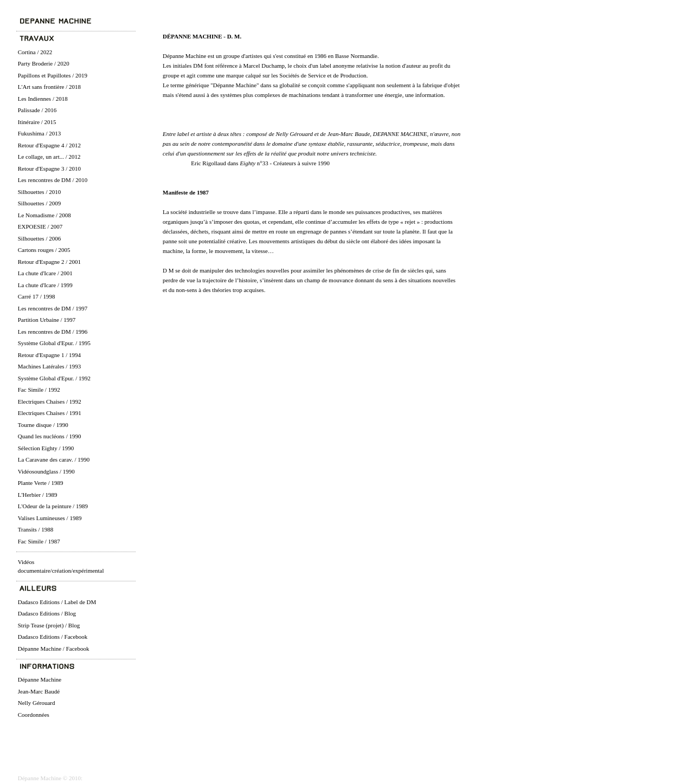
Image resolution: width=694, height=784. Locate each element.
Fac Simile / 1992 (39, 390)
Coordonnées (34, 715)
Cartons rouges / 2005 (44, 250)
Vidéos (26, 562)
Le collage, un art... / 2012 (49, 157)
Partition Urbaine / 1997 (47, 320)
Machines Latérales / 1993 (49, 366)
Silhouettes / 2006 (39, 238)
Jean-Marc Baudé (39, 691)
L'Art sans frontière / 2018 (49, 87)
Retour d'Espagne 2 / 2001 (49, 262)
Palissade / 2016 (37, 110)
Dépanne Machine (40, 679)
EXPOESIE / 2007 (40, 226)
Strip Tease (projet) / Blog (49, 625)
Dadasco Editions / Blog (47, 613)
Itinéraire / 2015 (37, 122)
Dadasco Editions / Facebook (53, 637)
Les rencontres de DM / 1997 (53, 308)
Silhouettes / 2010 (39, 192)
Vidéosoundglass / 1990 (46, 471)
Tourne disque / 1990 (43, 425)
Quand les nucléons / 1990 (50, 436)
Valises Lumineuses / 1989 (50, 518)
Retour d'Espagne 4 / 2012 (49, 145)
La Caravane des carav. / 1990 (54, 459)
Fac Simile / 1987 (39, 541)
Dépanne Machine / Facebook (54, 649)
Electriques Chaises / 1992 (50, 401)
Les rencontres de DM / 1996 (53, 332)
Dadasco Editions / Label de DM (57, 602)
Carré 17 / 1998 (37, 296)
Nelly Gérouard (37, 703)
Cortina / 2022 (35, 52)
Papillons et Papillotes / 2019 (53, 75)
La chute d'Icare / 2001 (45, 273)
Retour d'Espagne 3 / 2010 (49, 169)
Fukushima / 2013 (39, 133)
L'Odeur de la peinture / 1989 (53, 506)
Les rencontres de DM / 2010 (53, 180)
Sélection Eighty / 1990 (46, 448)
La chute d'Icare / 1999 (45, 285)
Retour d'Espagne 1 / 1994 (49, 355)
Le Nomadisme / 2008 (44, 215)
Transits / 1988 (36, 529)
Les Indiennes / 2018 (43, 99)
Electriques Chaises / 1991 (50, 413)
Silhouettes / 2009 (39, 203)
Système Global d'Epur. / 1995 (54, 343)
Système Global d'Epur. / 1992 (54, 378)
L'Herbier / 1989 (38, 495)
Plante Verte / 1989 (41, 483)
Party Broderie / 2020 (44, 63)
